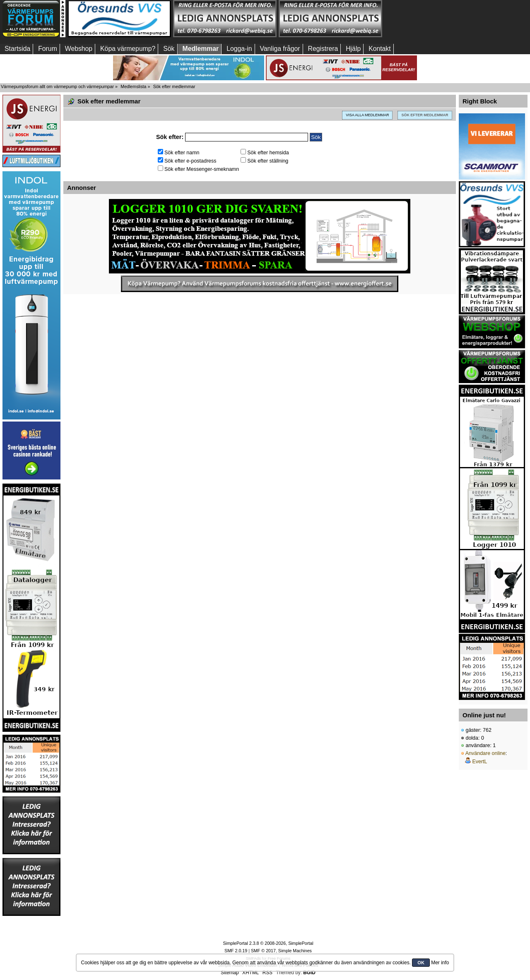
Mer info (440, 963)
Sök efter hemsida (265, 153)
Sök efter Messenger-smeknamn (198, 169)
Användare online (485, 753)
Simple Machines (295, 951)
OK (421, 963)
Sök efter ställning (264, 161)
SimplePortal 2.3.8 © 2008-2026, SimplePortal (268, 943)
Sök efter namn (179, 153)
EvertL (479, 762)
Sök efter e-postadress (187, 161)
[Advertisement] (436, 19)
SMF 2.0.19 (236, 951)
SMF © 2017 (263, 951)
